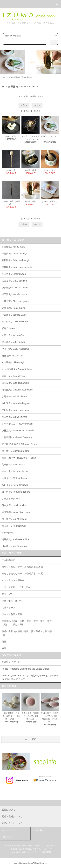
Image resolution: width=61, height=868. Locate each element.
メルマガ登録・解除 (18, 852)
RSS (43, 852)
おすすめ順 (23, 96)
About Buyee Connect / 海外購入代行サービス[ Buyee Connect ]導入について (30, 677)
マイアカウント (8, 830)
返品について (51, 846)
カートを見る (38, 830)
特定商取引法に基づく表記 (21, 849)
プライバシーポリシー (41, 849)
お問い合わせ (7, 837)
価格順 (33, 96)
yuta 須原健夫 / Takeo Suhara (21, 77)
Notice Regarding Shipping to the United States (25, 669)
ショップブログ (33, 852)
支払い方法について (19, 846)
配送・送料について (36, 846)
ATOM (48, 852)
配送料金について (11, 662)
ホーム (6, 77)
